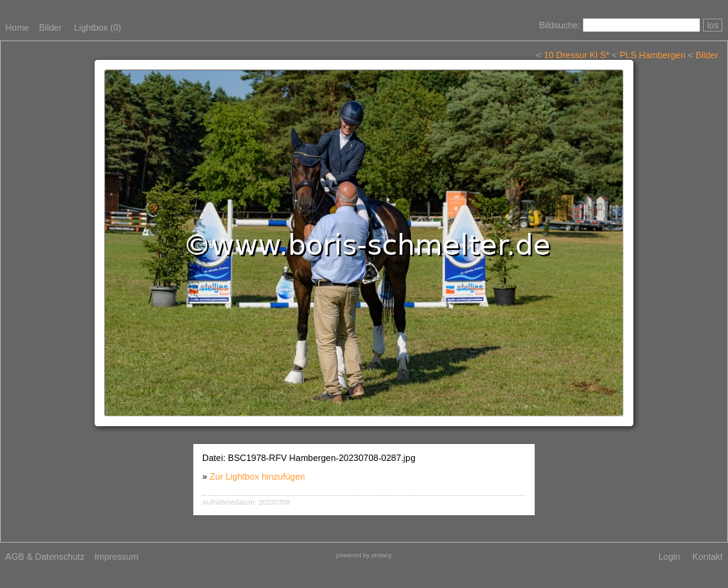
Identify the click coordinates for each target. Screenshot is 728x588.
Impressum (116, 556)
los (713, 25)
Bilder (50, 27)
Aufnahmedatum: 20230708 (246, 502)
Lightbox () (98, 27)
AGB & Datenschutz (45, 556)
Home (17, 27)
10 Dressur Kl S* (576, 55)
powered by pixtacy (364, 555)
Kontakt (707, 556)
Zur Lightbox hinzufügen (257, 476)
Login (669, 556)
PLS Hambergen (652, 55)
